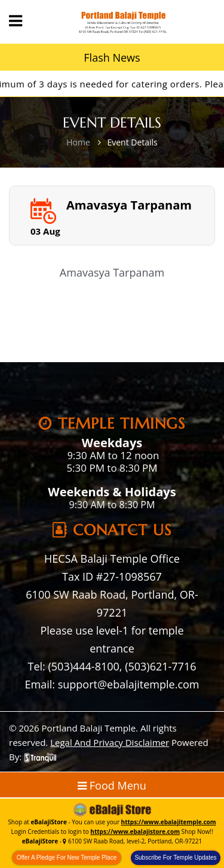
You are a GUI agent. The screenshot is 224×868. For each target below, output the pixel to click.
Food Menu (112, 785)
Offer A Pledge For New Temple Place (67, 858)
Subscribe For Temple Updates (175, 858)
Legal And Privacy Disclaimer (110, 742)
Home (78, 142)
